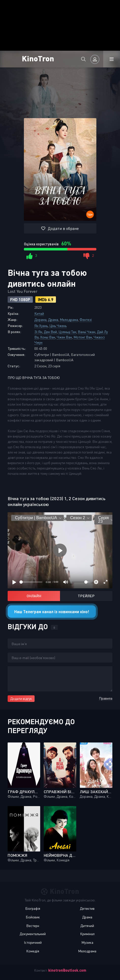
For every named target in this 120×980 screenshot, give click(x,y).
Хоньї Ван (48, 337)
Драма (53, 320)
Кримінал (87, 934)
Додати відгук (21, 698)
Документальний (33, 934)
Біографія (33, 908)
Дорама (40, 320)
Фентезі (86, 320)
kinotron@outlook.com (67, 970)
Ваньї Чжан (87, 332)
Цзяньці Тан (67, 332)
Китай (39, 313)
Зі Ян (38, 332)
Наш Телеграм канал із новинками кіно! (52, 612)
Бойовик (33, 917)
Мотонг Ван (83, 337)
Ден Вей (50, 332)
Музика (87, 942)
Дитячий (87, 926)
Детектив (87, 908)
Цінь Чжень (58, 326)
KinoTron (38, 58)
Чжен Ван (64, 337)
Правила (106, 698)
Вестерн (33, 926)
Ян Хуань (41, 326)
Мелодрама (69, 320)
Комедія (33, 951)
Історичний (33, 942)
